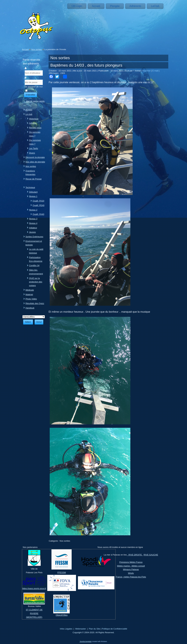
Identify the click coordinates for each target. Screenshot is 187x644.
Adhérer (33, 123)
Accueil (96, 6)
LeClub (155, 6)
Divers (32, 153)
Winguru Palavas (131, 569)
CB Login (77, 6)
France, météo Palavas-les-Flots (131, 577)
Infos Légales (66, 629)
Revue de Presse (34, 179)
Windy (131, 573)
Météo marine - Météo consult (131, 566)
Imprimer (147, 71)
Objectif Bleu (62, 615)
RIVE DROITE (135, 555)
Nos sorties (37, 49)
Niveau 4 (33, 223)
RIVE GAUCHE (151, 555)
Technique (30, 187)
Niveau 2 (33, 210)
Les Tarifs (33, 148)
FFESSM (62, 572)
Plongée (115, 6)
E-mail (156, 71)
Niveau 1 (33, 196)
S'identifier (30, 95)
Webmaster (81, 629)
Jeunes (32, 232)
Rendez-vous (35, 128)
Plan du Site (94, 629)
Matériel (29, 295)
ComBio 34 (34, 265)
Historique (34, 119)
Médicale (30, 290)
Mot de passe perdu (35, 101)
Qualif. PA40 (38, 214)
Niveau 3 (33, 219)
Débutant (33, 192)
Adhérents (135, 6)
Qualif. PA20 (38, 201)
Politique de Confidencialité (114, 629)
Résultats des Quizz (35, 303)
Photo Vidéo (31, 299)
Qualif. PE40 (38, 205)
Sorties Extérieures (34, 237)
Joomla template (86, 642)
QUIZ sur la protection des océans (36, 282)
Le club (29, 114)
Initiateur (33, 228)
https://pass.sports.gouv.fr (34, 588)
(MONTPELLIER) (34, 617)
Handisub (30, 308)
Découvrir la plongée (35, 157)
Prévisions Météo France (131, 562)
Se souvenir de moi (34, 87)
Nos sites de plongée (35, 162)
